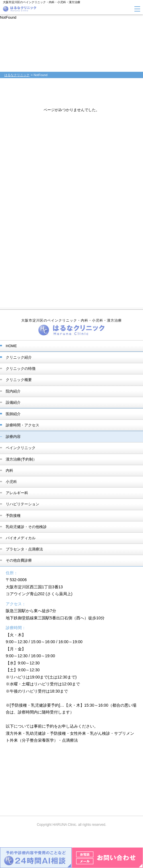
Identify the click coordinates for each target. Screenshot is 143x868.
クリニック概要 (19, 380)
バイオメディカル (21, 538)
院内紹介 (13, 391)
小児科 (11, 482)
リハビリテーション (22, 504)
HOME (11, 346)
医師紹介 (13, 414)
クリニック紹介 (19, 357)
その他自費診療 (19, 560)
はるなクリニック (17, 75)
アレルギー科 (17, 493)
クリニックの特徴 (21, 369)
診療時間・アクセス (22, 425)
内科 (9, 470)
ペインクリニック (21, 448)
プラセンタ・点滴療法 (24, 549)
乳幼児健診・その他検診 (26, 527)
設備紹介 (13, 402)
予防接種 (13, 516)
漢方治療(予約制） (21, 459)
